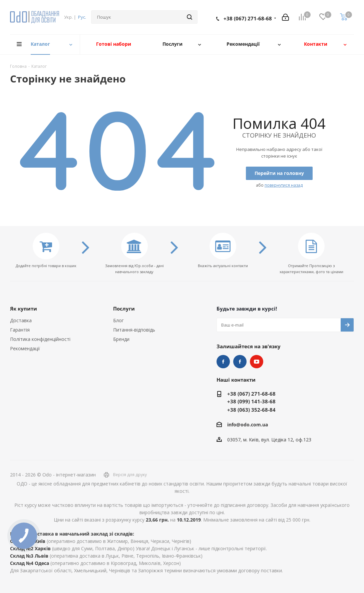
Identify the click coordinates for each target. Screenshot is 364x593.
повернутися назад (284, 185)
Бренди (121, 339)
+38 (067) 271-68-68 (248, 18)
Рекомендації (25, 348)
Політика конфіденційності (40, 339)
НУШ (240, 362)
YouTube (257, 362)
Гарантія (20, 330)
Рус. (82, 17)
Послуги (124, 309)
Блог (118, 320)
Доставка (21, 320)
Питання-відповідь (134, 330)
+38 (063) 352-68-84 (251, 410)
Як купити (24, 309)
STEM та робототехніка (223, 362)
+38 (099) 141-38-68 (251, 401)
